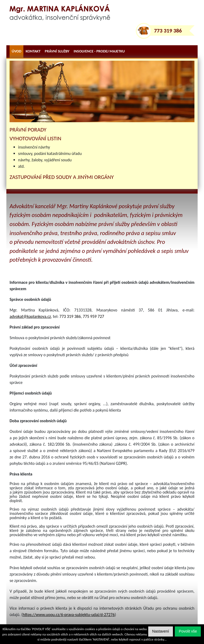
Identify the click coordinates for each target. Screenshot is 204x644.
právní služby (57, 51)
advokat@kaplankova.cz (30, 316)
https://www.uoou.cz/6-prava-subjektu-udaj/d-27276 (69, 615)
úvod (16, 51)
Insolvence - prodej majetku (99, 51)
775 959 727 (93, 316)
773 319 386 (168, 31)
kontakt (33, 51)
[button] (188, 631)
